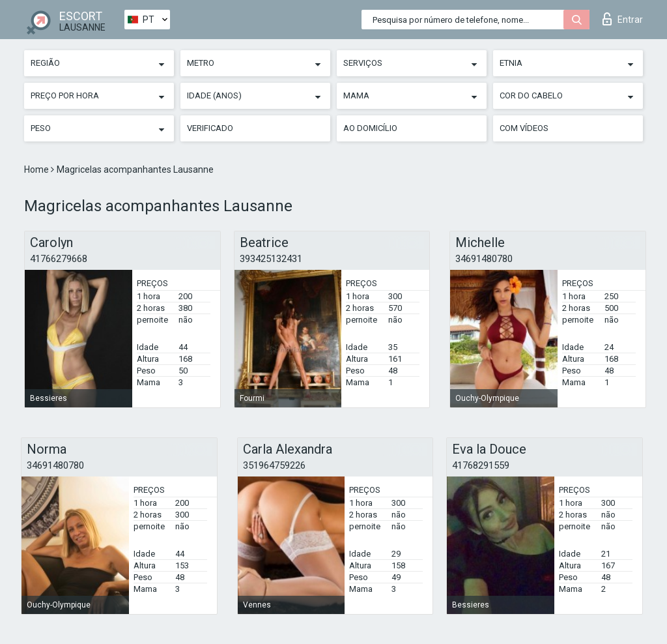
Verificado (210, 128)
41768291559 (481, 465)
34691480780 (484, 259)
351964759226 (274, 465)
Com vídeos (524, 128)
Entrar (623, 19)
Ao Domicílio (370, 128)
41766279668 (59, 259)
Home (37, 169)
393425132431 (271, 259)
